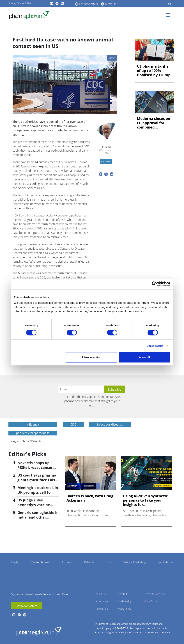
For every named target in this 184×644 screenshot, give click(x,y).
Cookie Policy (124, 601)
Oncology (67, 562)
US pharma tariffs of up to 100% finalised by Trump (154, 71)
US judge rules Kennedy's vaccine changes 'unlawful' (34, 505)
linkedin (57, 3)
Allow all (144, 357)
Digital (15, 562)
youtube (52, 3)
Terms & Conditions (155, 594)
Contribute (122, 594)
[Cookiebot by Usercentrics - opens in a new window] (154, 284)
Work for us (151, 601)
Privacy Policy (124, 609)
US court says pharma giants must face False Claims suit (37, 480)
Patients (89, 562)
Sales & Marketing (134, 562)
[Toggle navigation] (169, 15)
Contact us (102, 609)
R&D (109, 562)
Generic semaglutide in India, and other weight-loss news (38, 517)
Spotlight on (165, 562)
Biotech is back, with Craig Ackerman (90, 498)
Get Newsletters (88, 4)
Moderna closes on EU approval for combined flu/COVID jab (154, 123)
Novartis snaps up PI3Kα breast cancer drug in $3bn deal (35, 467)
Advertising (102, 601)
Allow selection (91, 357)
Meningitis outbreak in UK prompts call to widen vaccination (38, 492)
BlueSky (62, 3)
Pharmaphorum (39, 631)
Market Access (40, 562)
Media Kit (111, 4)
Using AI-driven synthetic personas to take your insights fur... (145, 500)
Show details (155, 346)
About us (101, 594)
